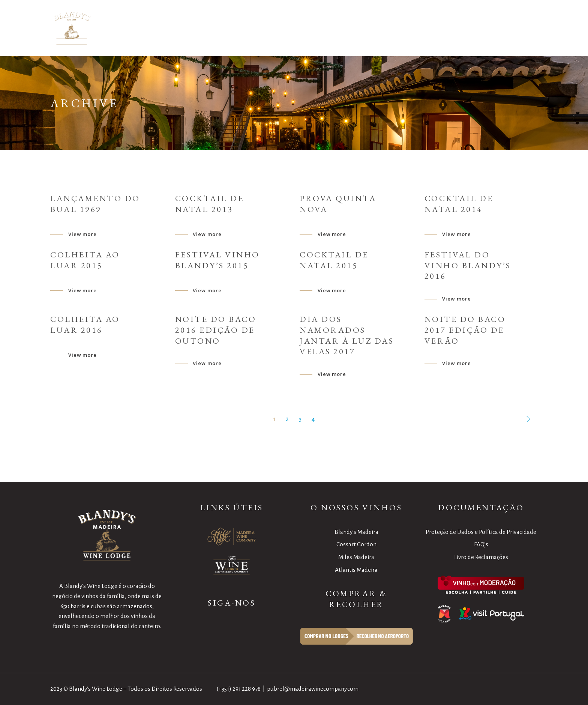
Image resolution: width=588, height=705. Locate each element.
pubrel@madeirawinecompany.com (313, 689)
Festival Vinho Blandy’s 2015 (217, 260)
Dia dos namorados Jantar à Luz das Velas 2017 (347, 335)
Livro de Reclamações (481, 557)
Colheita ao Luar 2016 (85, 325)
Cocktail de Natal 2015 (334, 260)
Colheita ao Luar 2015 (85, 260)
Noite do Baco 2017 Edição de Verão (465, 330)
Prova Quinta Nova (338, 204)
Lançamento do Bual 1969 (95, 204)
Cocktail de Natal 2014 (459, 204)
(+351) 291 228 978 (238, 689)
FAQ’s (481, 544)
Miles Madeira (356, 557)
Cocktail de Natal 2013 (210, 204)
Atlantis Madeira (356, 570)
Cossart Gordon (356, 544)
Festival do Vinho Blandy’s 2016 (468, 265)
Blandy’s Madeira (356, 532)
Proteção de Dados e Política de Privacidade (481, 532)
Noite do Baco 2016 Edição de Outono (216, 330)
